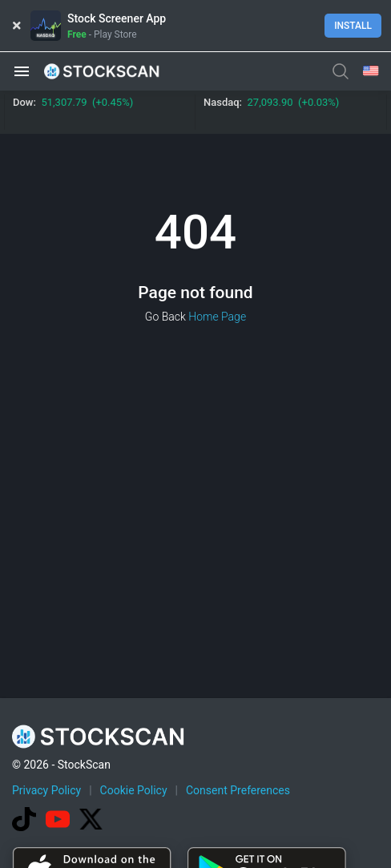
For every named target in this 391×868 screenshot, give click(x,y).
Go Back (165, 317)
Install (353, 26)
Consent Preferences (238, 790)
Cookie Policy (134, 790)
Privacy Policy (46, 790)
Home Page (217, 317)
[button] (22, 71)
